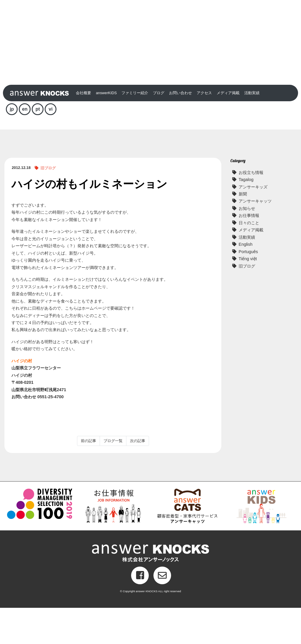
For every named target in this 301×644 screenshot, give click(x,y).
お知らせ (247, 245)
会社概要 (83, 129)
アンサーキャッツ (255, 238)
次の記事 (138, 477)
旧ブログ (48, 204)
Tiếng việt (248, 295)
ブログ (159, 129)
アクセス (204, 129)
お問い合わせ (180, 129)
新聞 (243, 230)
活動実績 (252, 129)
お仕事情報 (249, 252)
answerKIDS (106, 129)
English (246, 280)
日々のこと (249, 259)
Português (248, 288)
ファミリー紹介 (135, 129)
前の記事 (88, 477)
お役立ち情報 (251, 209)
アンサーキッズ (253, 223)
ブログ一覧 (113, 477)
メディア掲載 (228, 129)
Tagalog (246, 216)
